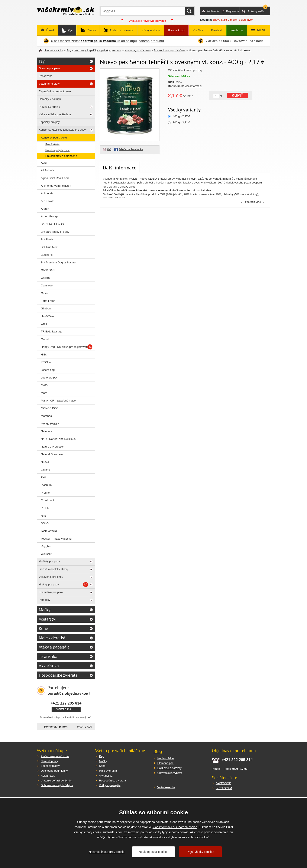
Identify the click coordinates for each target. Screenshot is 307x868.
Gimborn (46, 308)
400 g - (181, 116)
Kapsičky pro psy (49, 122)
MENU (261, 30)
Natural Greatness (52, 454)
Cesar (45, 293)
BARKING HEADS (52, 224)
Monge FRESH (50, 424)
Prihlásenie (213, 11)
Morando (46, 416)
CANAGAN (48, 270)
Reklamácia (48, 776)
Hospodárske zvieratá (58, 675)
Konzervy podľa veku (138, 50)
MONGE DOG (50, 408)
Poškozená (46, 76)
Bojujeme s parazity (169, 768)
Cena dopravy (49, 761)
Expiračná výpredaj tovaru (55, 91)
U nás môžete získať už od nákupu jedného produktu (107, 41)
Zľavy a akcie (151, 30)
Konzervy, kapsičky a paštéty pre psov (98, 50)
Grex (44, 324)
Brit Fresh (47, 239)
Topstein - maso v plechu (56, 539)
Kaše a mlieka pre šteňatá (55, 114)
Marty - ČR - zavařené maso (58, 401)
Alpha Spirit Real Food (55, 178)
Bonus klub (176, 30)
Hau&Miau (47, 316)
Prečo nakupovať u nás (55, 756)
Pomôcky (44, 600)
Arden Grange (50, 216)
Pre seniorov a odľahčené (169, 50)
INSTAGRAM (224, 788)
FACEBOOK (223, 783)
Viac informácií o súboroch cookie (175, 827)
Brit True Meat (50, 247)
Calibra (45, 278)
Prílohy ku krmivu (49, 107)
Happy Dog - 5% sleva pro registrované (65, 347)
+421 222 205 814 (66, 703)
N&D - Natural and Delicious (58, 439)
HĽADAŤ (189, 11)
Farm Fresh (48, 301)
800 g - (181, 122)
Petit (44, 477)
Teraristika (48, 656)
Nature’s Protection (53, 447)
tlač (109, 149)
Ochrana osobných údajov (57, 785)
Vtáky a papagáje (54, 647)
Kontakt (217, 30)
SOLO (45, 523)
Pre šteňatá (53, 144)
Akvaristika (49, 666)
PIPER (45, 508)
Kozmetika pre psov (51, 592)
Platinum (46, 485)
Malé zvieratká (52, 638)
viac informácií (193, 86)
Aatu (44, 163)
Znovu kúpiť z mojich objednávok (233, 20)
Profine (45, 493)
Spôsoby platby (50, 766)
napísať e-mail (64, 709)
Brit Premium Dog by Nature (58, 262)
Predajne (237, 30)
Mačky (91, 30)
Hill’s (44, 355)
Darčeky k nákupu (50, 99)
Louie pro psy (49, 378)
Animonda (47, 193)
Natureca (47, 431)
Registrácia (233, 11)
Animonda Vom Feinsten (56, 186)
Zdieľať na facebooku (131, 149)
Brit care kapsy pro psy (55, 232)
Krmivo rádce (166, 758)
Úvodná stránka (54, 50)
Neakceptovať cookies (153, 852)
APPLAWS (48, 201)
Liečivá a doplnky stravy (54, 569)
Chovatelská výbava (170, 773)
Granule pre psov (49, 68)
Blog (158, 751)
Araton (45, 209)
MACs (45, 385)
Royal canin (48, 500)
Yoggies (46, 546)
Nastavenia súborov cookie (107, 852)
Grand (45, 339)
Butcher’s (47, 255)
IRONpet (46, 362)
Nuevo (45, 462)
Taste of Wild (49, 531)
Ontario (46, 470)
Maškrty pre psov (49, 561)
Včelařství (48, 619)
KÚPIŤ (237, 95)
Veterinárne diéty (49, 84)
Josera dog (48, 370)
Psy (70, 30)
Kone (43, 628)
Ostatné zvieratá (121, 30)
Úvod (50, 30)
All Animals (48, 170)
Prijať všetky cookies (200, 852)
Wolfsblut (47, 554)
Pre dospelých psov (57, 150)
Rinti (44, 516)
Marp (44, 393)
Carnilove (47, 285)
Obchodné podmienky (54, 771)
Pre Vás (198, 30)
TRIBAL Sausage (52, 331)
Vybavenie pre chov (51, 577)
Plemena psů (165, 763)
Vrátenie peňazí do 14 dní (56, 781)
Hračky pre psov (49, 584)
